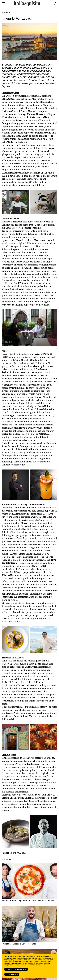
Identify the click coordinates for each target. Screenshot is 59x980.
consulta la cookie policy (23, 962)
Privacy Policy (12, 975)
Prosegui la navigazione (16, 969)
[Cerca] (56, 3)
